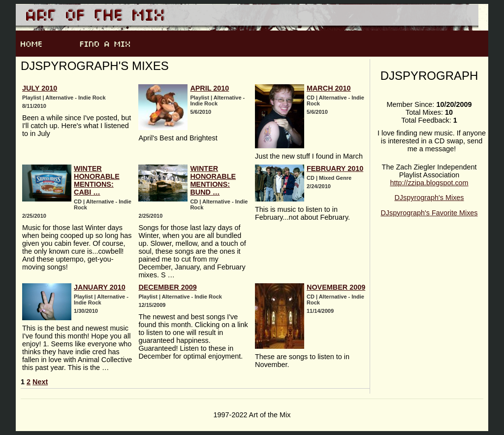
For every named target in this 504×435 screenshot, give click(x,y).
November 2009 (336, 287)
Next (40, 382)
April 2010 (209, 88)
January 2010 (100, 287)
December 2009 (167, 287)
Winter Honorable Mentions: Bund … (213, 180)
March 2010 (329, 88)
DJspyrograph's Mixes (429, 198)
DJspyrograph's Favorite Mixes (429, 213)
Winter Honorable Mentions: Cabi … (97, 180)
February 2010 (335, 168)
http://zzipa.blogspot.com (429, 183)
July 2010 (40, 88)
